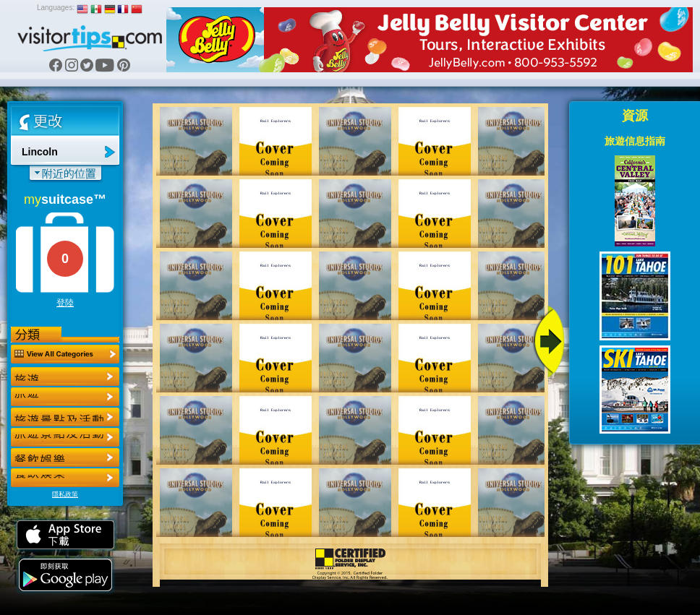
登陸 (65, 303)
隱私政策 (65, 494)
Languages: (56, 8)
